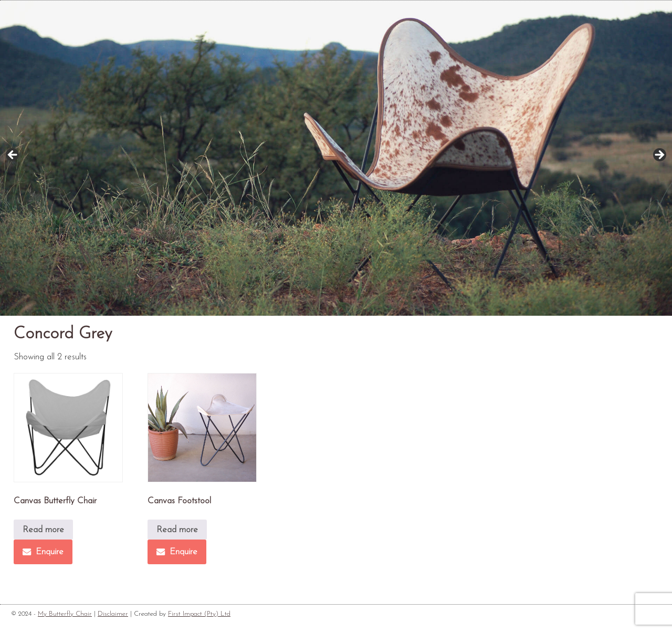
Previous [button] (13, 156)
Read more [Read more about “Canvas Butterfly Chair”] (43, 530)
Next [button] (659, 156)
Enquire (43, 552)
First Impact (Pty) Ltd (199, 614)
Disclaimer (113, 614)
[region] (336, 158)
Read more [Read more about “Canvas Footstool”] (177, 530)
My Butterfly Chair (65, 614)
